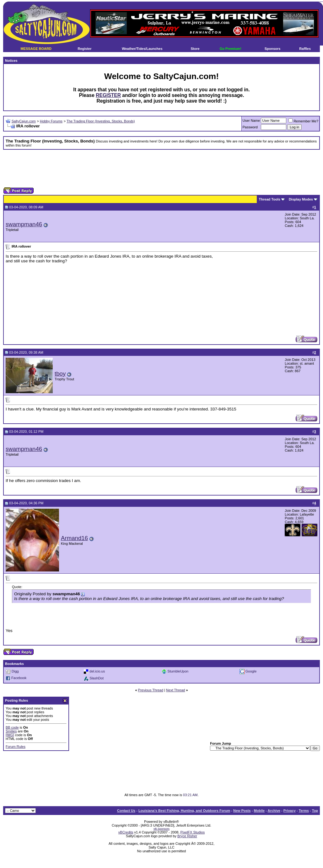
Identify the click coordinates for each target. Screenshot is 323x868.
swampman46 (24, 224)
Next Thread (175, 690)
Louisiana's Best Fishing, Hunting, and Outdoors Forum (184, 811)
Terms (304, 811)
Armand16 (74, 538)
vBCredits (126, 832)
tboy (60, 374)
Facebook (19, 678)
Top (315, 811)
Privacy (290, 811)
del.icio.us (97, 671)
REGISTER (108, 95)
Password (250, 127)
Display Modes (301, 199)
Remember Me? (303, 121)
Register (84, 49)
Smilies (11, 731)
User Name (251, 121)
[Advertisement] (162, 169)
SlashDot (97, 678)
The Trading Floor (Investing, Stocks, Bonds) (101, 121)
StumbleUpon (178, 671)
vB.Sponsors (161, 829)
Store (195, 49)
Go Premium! (231, 49)
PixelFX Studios (193, 832)
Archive (274, 811)
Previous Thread (151, 690)
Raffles (305, 49)
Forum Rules (16, 747)
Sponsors (273, 49)
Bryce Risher (187, 836)
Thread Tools (270, 199)
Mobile (259, 811)
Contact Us (126, 811)
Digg (15, 671)
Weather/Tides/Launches (142, 49)
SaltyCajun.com (24, 121)
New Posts (242, 811)
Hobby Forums (51, 121)
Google (251, 671)
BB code (12, 727)
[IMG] (10, 735)
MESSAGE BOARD (36, 49)
